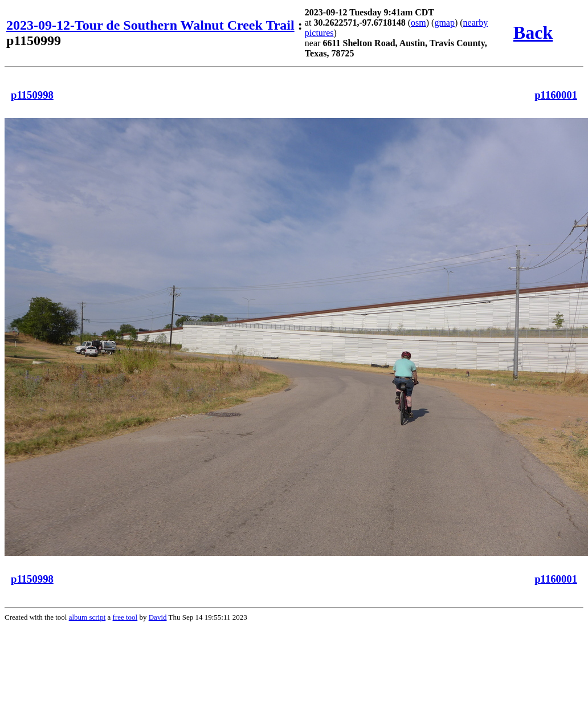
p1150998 (32, 95)
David (158, 617)
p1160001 (556, 95)
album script (87, 617)
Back (533, 32)
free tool (125, 617)
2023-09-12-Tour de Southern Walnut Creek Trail (150, 25)
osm (418, 23)
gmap (444, 23)
